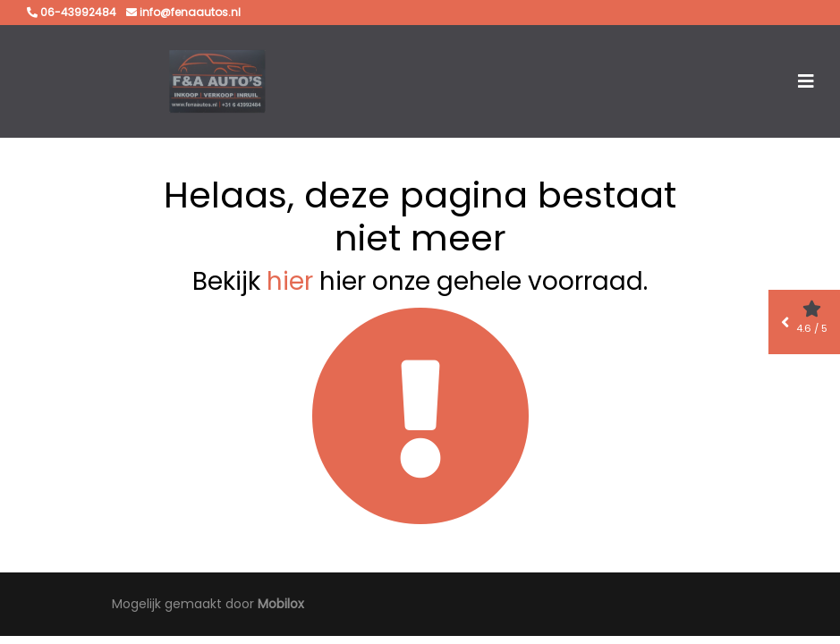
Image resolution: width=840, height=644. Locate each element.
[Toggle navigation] (806, 81)
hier (290, 281)
